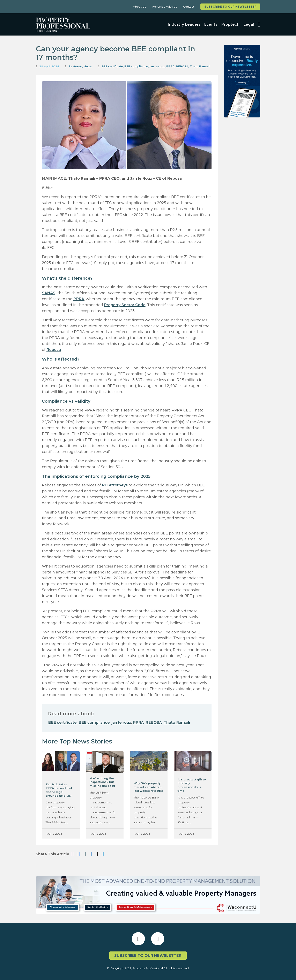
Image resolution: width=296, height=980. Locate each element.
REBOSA (182, 66)
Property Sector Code (125, 305)
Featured (75, 66)
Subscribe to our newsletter (230, 7)
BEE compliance (136, 66)
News (88, 66)
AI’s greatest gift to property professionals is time (192, 785)
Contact (189, 7)
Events (211, 24)
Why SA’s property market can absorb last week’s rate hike (149, 787)
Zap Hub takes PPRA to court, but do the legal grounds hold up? (59, 790)
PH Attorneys (115, 485)
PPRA (170, 66)
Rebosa (54, 350)
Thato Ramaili (200, 66)
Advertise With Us (165, 7)
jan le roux (157, 66)
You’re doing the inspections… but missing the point (102, 782)
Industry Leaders (184, 24)
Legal (249, 24)
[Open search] (259, 24)
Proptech (230, 24)
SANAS (49, 293)
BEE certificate (112, 66)
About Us (139, 7)
